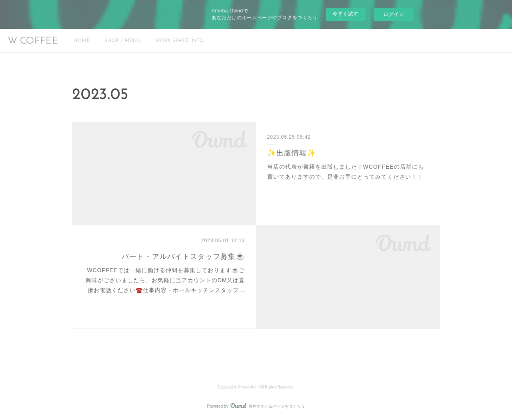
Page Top (256, 365)
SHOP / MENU (123, 41)
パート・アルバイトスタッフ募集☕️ (183, 257)
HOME (82, 41)
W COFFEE (33, 41)
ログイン (394, 14)
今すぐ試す (345, 14)
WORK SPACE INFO (180, 41)
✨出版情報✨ (292, 153)
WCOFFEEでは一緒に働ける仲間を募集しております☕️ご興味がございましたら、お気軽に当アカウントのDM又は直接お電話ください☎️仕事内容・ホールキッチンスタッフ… (165, 280)
